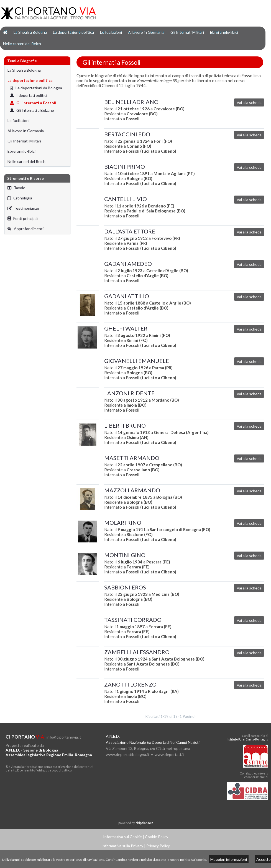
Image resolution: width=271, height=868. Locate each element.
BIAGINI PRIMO (125, 167)
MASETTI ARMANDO (132, 458)
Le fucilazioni (111, 32)
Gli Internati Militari (187, 32)
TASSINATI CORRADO (133, 620)
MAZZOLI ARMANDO (132, 490)
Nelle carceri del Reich (22, 44)
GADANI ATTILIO (127, 296)
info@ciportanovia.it (64, 737)
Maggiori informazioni (229, 859)
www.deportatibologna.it (128, 754)
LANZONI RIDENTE (129, 393)
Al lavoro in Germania (146, 32)
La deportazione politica (73, 32)
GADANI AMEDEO (128, 264)
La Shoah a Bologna (30, 32)
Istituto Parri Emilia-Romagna (248, 739)
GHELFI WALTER (126, 328)
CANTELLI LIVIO (126, 199)
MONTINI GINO (125, 555)
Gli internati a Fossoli (33, 103)
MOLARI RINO (123, 523)
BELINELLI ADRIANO (131, 102)
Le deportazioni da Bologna (36, 88)
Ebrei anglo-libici (224, 32)
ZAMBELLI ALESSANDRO (137, 652)
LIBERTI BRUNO (125, 425)
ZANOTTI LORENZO (130, 684)
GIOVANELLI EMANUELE (137, 361)
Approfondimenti (25, 229)
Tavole (16, 188)
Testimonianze (23, 208)
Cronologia (20, 198)
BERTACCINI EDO (127, 134)
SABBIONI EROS (125, 587)
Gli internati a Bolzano (32, 110)
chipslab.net (144, 823)
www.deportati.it (169, 754)
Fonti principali (23, 218)
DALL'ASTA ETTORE (130, 231)
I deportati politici (29, 95)
